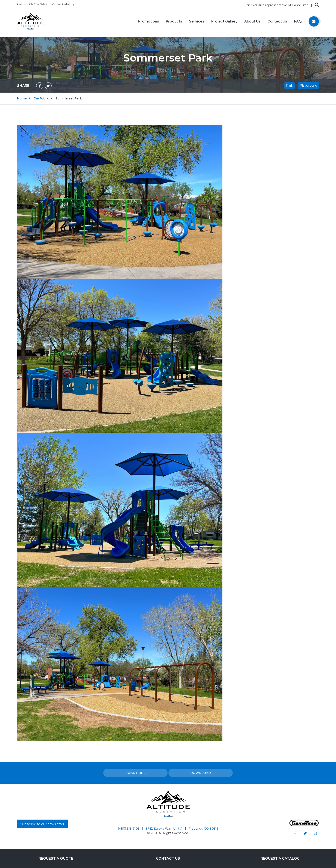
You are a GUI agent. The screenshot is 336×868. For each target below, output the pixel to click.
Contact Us (277, 21)
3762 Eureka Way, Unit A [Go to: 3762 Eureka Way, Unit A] (164, 829)
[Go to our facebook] (295, 833)
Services (197, 21)
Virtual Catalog (63, 4)
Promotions (149, 21)
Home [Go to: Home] (22, 98)
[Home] (31, 21)
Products (174, 21)
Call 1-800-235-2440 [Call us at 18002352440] (32, 4)
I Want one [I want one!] (136, 773)
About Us (252, 21)
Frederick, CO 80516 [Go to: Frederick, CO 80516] (203, 829)
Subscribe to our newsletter (42, 824)
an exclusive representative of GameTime (278, 5)
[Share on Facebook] (40, 86)
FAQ (298, 21)
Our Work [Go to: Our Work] (41, 98)
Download (201, 773)
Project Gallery (224, 21)
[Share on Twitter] (48, 86)
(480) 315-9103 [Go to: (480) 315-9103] (129, 829)
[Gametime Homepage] (304, 825)
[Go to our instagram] (315, 833)
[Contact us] (314, 21)
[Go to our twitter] (305, 833)
